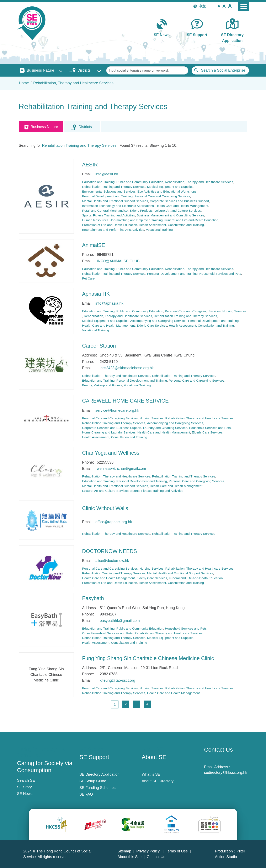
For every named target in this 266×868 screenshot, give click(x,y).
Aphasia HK (96, 294)
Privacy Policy (148, 851)
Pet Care (88, 278)
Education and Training (98, 182)
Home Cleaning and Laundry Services (109, 432)
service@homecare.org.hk (117, 410)
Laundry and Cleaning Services (165, 428)
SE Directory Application (232, 38)
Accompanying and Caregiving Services (158, 321)
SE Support (197, 35)
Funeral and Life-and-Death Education (191, 220)
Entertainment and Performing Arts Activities (113, 230)
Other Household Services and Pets (107, 633)
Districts (84, 70)
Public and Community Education (140, 182)
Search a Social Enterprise (223, 70)
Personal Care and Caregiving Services (162, 196)
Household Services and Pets (220, 274)
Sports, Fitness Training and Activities (108, 215)
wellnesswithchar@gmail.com (121, 469)
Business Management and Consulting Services (171, 215)
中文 (202, 6)
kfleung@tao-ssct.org (117, 680)
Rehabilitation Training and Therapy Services (79, 145)
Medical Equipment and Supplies (170, 187)
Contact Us (156, 857)
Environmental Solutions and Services (109, 191)
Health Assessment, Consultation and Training (171, 225)
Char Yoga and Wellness (111, 453)
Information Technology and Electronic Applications (118, 206)
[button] (219, 6)
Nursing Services (234, 311)
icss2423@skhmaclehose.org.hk (127, 368)
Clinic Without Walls (105, 508)
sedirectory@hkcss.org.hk (226, 773)
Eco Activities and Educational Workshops (167, 191)
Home (24, 83)
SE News (162, 35)
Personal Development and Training (107, 196)
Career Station (99, 346)
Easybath (93, 598)
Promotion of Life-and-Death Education (110, 225)
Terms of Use (177, 851)
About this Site (129, 857)
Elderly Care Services (152, 325)
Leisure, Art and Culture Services (178, 211)
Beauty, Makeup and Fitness (102, 385)
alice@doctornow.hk (112, 561)
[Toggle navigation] (244, 7)
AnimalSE (94, 245)
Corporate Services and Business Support (179, 201)
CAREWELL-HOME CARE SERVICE (125, 401)
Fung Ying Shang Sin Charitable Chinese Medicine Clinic (148, 658)
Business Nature (40, 70)
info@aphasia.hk (109, 303)
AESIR (90, 165)
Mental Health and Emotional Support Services (115, 201)
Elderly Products (141, 211)
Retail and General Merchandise (105, 211)
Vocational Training (159, 230)
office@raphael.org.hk (114, 522)
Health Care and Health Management (182, 206)
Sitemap (124, 851)
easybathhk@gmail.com (120, 621)
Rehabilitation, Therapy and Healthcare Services (73, 83)
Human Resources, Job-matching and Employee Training (122, 220)
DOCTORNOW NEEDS (110, 551)
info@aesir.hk (107, 174)
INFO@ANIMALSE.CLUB (118, 261)
